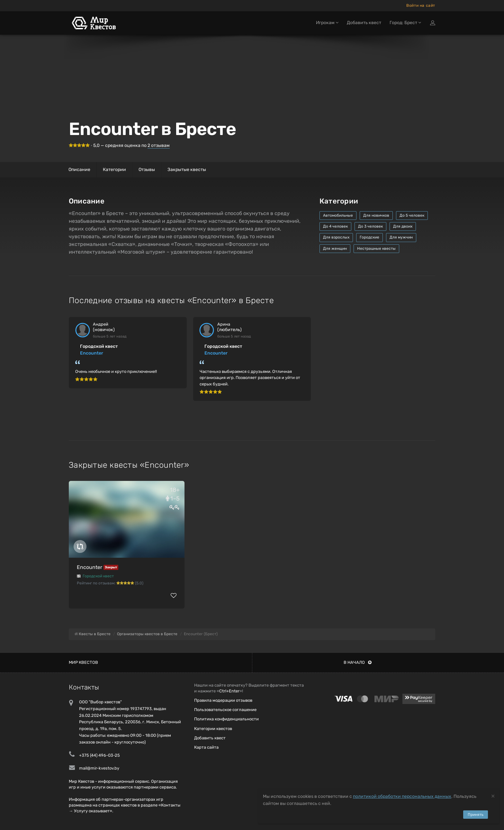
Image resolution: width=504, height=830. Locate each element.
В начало (358, 662)
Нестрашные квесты (376, 248)
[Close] (493, 796)
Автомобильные (338, 215)
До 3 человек (370, 226)
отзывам (159, 145)
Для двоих (403, 226)
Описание (79, 170)
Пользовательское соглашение (225, 710)
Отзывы (147, 170)
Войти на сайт (421, 5)
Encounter (92, 353)
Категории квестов (213, 729)
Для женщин (335, 248)
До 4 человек (335, 226)
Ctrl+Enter (229, 691)
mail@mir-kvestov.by (99, 768)
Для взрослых (336, 237)
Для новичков (376, 215)
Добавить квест (364, 25)
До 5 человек (412, 215)
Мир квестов (83, 662)
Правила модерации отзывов (223, 700)
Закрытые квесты (187, 170)
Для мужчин (401, 237)
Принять (476, 815)
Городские (369, 237)
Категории (114, 170)
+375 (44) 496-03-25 (99, 755)
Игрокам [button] (327, 25)
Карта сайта (206, 747)
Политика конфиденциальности (226, 719)
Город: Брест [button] (405, 25)
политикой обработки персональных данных (402, 796)
